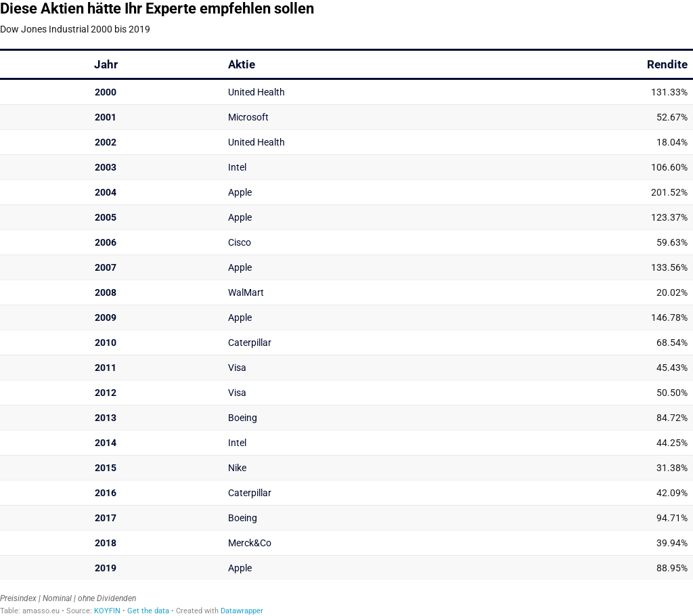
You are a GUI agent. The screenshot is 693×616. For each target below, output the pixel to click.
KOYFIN (107, 611)
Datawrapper (242, 611)
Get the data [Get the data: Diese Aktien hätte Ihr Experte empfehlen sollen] (148, 611)
